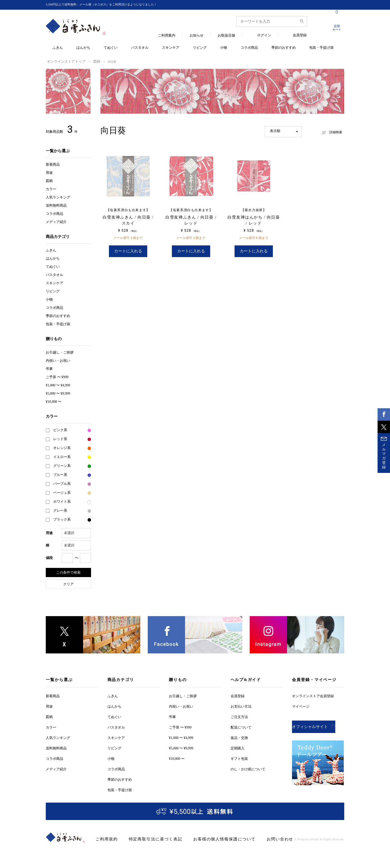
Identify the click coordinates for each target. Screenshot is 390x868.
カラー (51, 189)
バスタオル (140, 48)
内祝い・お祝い (58, 360)
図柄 (88, 61)
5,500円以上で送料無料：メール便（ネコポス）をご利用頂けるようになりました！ (111, 5)
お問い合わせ (255, 839)
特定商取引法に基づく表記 (147, 839)
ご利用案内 (167, 36)
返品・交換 (239, 737)
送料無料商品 (56, 205)
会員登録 (300, 35)
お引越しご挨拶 (60, 352)
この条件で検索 (68, 572)
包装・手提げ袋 (321, 48)
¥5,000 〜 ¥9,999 (58, 393)
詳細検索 (326, 130)
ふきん (58, 48)
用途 (49, 172)
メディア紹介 (56, 221)
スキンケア (171, 48)
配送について (241, 727)
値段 (49, 557)
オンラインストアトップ (62, 61)
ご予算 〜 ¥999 (57, 377)
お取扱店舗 (226, 36)
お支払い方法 (241, 706)
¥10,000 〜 (54, 401)
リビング (200, 48)
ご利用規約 (105, 839)
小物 (224, 48)
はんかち (83, 48)
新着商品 (53, 164)
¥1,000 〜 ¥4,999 (58, 385)
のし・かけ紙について (248, 769)
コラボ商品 (249, 48)
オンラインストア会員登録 (313, 696)
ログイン (264, 35)
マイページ (301, 706)
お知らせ (196, 36)
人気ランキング (58, 197)
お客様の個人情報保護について (207, 839)
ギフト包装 (239, 758)
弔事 (49, 368)
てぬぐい (111, 48)
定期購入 (238, 748)
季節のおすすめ (284, 48)
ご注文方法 (239, 716)
